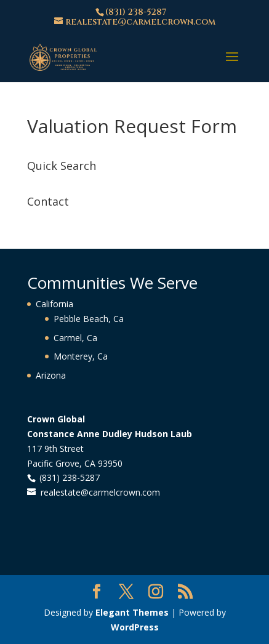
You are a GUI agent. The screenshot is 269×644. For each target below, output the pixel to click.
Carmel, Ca (75, 338)
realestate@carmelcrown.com (100, 492)
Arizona (51, 375)
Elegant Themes (132, 612)
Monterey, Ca (81, 356)
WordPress (135, 627)
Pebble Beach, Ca (89, 319)
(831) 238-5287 (136, 12)
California (54, 304)
